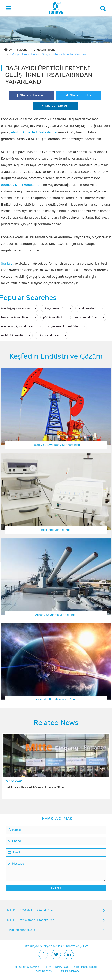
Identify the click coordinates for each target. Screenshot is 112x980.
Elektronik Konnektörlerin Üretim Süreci (35, 787)
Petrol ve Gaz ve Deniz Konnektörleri (56, 445)
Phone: (15, 841)
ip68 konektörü (56, 317)
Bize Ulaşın (31, 946)
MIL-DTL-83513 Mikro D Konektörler (30, 910)
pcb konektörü (90, 308)
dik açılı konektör (57, 308)
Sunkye (7, 264)
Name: (15, 830)
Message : (17, 864)
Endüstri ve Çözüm (76, 946)
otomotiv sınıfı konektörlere (22, 185)
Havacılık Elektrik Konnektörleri (56, 700)
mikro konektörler (51, 335)
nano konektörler (90, 317)
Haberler (23, 50)
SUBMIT (56, 888)
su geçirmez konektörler (66, 326)
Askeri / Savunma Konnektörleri (56, 615)
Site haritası (44, 971)
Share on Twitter (79, 95)
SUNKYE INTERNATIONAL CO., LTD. (53, 967)
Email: (14, 852)
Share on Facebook (31, 95)
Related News (56, 723)
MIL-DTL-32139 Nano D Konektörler (30, 920)
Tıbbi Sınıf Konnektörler (56, 530)
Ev (10, 50)
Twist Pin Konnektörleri (22, 930)
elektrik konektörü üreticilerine (34, 132)
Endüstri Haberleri (45, 50)
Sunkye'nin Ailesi (51, 946)
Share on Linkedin (55, 106)
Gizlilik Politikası (69, 971)
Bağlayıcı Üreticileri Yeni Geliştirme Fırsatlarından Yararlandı (49, 54)
